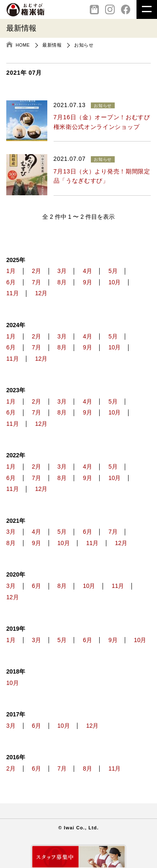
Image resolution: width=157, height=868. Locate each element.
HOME (23, 45)
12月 (41, 293)
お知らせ (84, 45)
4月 (88, 271)
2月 (36, 271)
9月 (88, 282)
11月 (13, 293)
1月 (11, 271)
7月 (36, 282)
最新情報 (52, 45)
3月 (62, 271)
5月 (113, 271)
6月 (11, 282)
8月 (62, 282)
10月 (115, 282)
